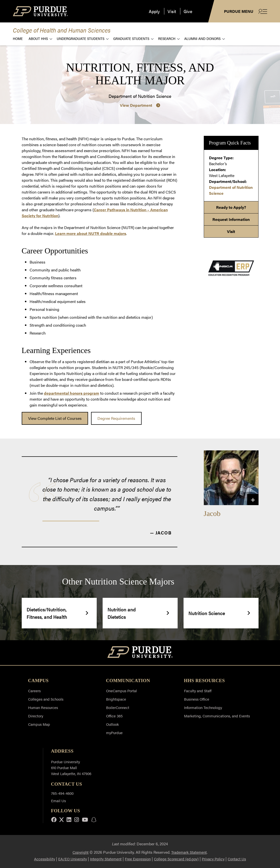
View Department (136, 105)
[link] (55, 418)
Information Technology (203, 707)
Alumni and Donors (202, 38)
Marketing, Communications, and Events (217, 716)
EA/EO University (73, 859)
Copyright (81, 852)
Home (18, 38)
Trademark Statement (189, 852)
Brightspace (116, 699)
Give (188, 11)
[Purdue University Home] (140, 653)
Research (167, 38)
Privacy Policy (213, 859)
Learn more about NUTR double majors (91, 233)
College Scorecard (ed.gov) (176, 859)
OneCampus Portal (121, 691)
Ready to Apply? (231, 207)
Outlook (112, 724)
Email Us (58, 801)
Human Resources (43, 707)
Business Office (197, 699)
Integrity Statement (106, 859)
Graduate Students (131, 38)
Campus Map (39, 724)
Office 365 (114, 716)
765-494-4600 (62, 793)
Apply (154, 11)
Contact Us (237, 859)
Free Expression (138, 859)
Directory (36, 716)
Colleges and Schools (46, 699)
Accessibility (45, 859)
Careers (34, 691)
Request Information (231, 219)
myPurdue (114, 733)
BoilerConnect (118, 707)
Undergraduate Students (81, 38)
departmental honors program (72, 393)
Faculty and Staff (198, 691)
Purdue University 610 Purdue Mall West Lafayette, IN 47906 (71, 768)
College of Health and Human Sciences (62, 30)
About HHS (38, 38)
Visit (172, 11)
